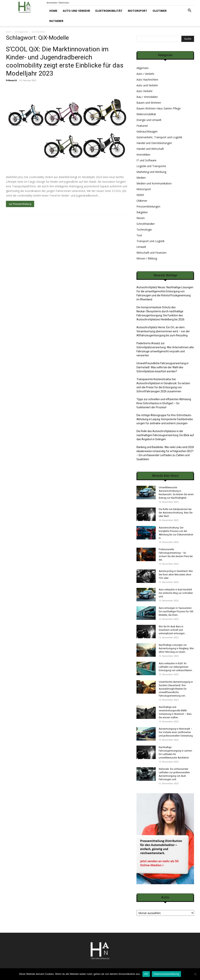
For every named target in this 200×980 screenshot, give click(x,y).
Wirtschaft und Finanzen (151, 253)
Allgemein (143, 68)
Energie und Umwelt (149, 120)
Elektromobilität (109, 11)
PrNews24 (11, 80)
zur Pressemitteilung (20, 204)
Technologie (144, 230)
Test (139, 235)
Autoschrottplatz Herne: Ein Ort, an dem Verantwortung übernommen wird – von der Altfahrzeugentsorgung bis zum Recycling (163, 331)
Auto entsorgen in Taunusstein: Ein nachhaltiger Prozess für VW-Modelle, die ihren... (176, 612)
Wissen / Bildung (147, 258)
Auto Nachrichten (147, 80)
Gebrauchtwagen (147, 131)
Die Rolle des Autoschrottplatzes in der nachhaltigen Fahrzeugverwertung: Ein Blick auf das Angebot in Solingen (165, 435)
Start (8, 32)
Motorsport (138, 11)
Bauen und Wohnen (149, 103)
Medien (141, 178)
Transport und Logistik (150, 241)
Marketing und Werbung (151, 172)
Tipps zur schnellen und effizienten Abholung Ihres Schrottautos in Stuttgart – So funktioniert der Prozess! (164, 403)
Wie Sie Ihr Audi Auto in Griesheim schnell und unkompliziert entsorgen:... (173, 630)
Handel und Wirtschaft (150, 149)
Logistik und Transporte (151, 166)
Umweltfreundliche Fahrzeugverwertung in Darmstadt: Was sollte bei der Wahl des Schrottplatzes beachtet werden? (162, 367)
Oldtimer (160, 11)
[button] (189, 11)
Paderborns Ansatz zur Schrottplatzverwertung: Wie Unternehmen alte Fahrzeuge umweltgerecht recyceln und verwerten (165, 349)
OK (146, 974)
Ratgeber (56, 21)
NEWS (140, 195)
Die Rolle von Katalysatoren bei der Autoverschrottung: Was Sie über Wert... (176, 513)
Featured (142, 126)
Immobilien (143, 155)
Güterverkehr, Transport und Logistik (159, 137)
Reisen (141, 218)
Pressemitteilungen (148, 206)
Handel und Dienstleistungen (154, 143)
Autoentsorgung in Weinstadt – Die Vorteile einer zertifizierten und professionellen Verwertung (176, 732)
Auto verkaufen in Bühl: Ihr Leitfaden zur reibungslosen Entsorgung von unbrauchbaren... (176, 667)
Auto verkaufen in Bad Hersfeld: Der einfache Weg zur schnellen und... (176, 593)
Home (53, 11)
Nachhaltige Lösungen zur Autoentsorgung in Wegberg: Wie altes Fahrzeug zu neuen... (176, 648)
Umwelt (141, 247)
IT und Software (146, 160)
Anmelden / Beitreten (58, 3)
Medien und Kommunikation (154, 183)
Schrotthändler (146, 224)
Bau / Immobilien (147, 97)
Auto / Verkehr (145, 74)
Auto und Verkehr (76, 11)
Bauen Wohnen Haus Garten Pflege (159, 108)
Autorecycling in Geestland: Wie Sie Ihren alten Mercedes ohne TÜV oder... (176, 575)
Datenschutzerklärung (166, 974)
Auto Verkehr (145, 91)
